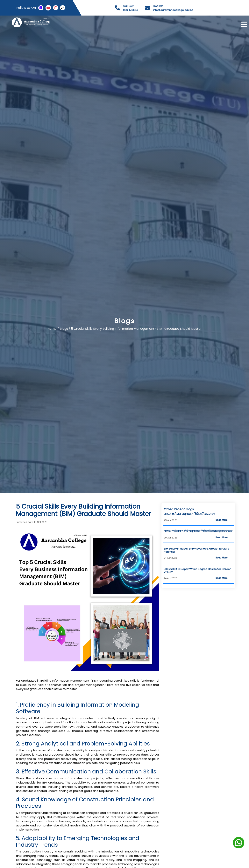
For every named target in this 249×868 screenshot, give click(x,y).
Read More (221, 520)
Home (52, 329)
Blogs (64, 329)
